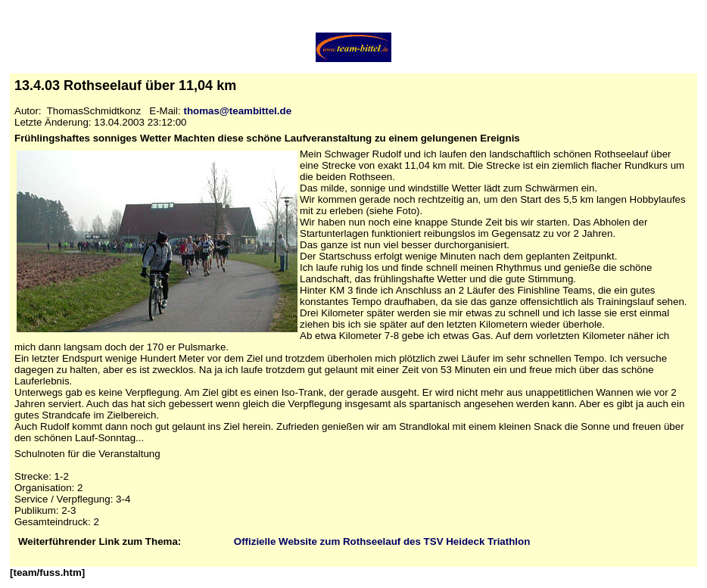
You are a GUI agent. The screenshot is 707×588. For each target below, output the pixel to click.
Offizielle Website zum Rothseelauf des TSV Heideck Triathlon (382, 541)
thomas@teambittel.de (237, 111)
